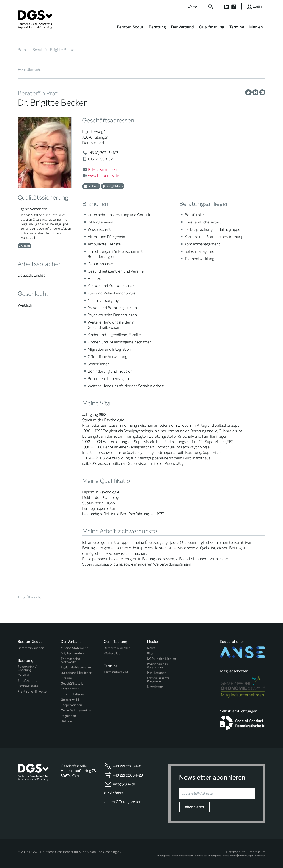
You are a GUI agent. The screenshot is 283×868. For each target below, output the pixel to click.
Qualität (24, 675)
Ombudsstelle (28, 686)
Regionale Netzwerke (76, 667)
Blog (150, 653)
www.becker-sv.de (104, 176)
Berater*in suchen (31, 648)
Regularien (68, 716)
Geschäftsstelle (72, 684)
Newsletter (155, 687)
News (151, 648)
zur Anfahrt (114, 793)
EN (192, 6)
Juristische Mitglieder (76, 673)
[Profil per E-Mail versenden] (262, 92)
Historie (66, 721)
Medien (256, 27)
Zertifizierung (27, 681)
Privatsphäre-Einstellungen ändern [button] (175, 856)
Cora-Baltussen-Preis (77, 711)
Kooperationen (71, 705)
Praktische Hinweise (32, 692)
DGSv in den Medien (161, 659)
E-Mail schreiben (103, 170)
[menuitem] (130, 30)
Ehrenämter (70, 689)
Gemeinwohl (70, 700)
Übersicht (29, 70)
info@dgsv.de (124, 784)
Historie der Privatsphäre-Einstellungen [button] (216, 856)
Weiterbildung (114, 653)
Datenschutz (236, 852)
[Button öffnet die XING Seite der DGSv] (236, 6)
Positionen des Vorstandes (157, 666)
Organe (66, 678)
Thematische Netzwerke (70, 660)
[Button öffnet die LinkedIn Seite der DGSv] (225, 6)
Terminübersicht (116, 672)
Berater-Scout (130, 27)
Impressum (257, 852)
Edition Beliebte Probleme (158, 680)
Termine (237, 27)
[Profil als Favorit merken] (248, 92)
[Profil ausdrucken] (255, 92)
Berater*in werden (117, 648)
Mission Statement (74, 648)
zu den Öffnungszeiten (123, 802)
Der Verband (182, 27)
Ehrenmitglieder (72, 694)
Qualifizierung (212, 27)
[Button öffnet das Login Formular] (254, 6)
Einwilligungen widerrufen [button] (252, 856)
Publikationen (157, 673)
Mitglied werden (72, 653)
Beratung (157, 27)
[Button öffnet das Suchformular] (211, 6)
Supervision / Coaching (27, 668)
